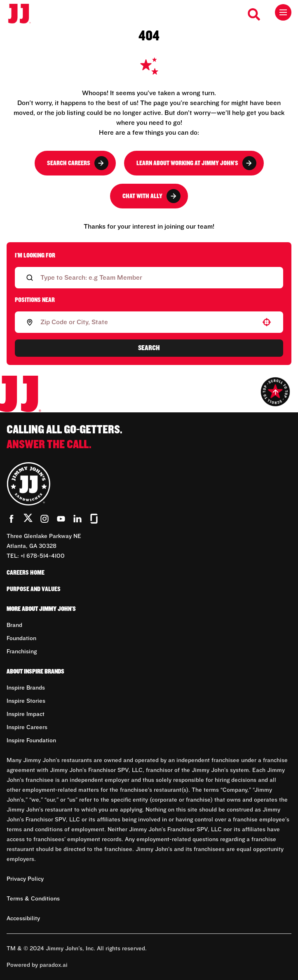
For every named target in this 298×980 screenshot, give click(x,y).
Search (149, 348)
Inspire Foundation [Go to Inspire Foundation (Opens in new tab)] (31, 741)
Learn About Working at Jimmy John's (196, 163)
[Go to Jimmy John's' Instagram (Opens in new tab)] (45, 519)
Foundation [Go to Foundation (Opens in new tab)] (21, 639)
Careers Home (26, 573)
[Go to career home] (24, 14)
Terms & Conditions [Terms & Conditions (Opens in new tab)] (33, 899)
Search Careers (78, 163)
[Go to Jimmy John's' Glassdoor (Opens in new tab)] (94, 519)
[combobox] (147, 322)
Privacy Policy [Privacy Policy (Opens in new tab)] (25, 879)
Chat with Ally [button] (151, 196)
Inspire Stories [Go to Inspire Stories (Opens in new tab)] (26, 701)
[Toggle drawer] (283, 12)
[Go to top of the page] (275, 392)
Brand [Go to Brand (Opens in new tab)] (14, 625)
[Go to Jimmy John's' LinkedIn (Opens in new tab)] (77, 519)
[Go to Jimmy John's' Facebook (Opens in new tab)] (12, 519)
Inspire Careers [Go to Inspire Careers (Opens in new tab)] (27, 727)
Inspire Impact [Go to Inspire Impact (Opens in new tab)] (26, 714)
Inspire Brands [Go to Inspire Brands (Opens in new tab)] (26, 688)
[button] (267, 322)
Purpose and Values (34, 589)
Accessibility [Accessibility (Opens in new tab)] (23, 919)
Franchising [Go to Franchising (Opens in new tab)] (22, 652)
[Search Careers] (254, 14)
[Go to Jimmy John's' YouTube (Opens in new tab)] (61, 519)
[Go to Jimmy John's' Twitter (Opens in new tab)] (28, 519)
